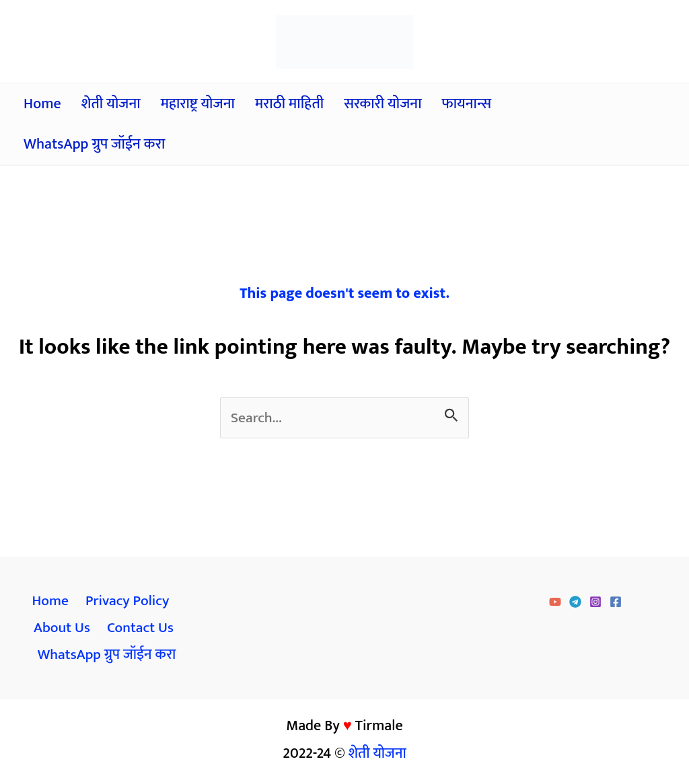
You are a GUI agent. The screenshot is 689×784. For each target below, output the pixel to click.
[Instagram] (595, 603)
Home (42, 104)
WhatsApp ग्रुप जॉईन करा (95, 144)
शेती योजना (111, 104)
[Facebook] (616, 603)
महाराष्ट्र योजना (198, 104)
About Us (62, 630)
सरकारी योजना (383, 104)
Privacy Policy (126, 602)
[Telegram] (575, 603)
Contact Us (140, 630)
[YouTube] (555, 603)
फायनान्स (467, 104)
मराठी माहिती (289, 104)
